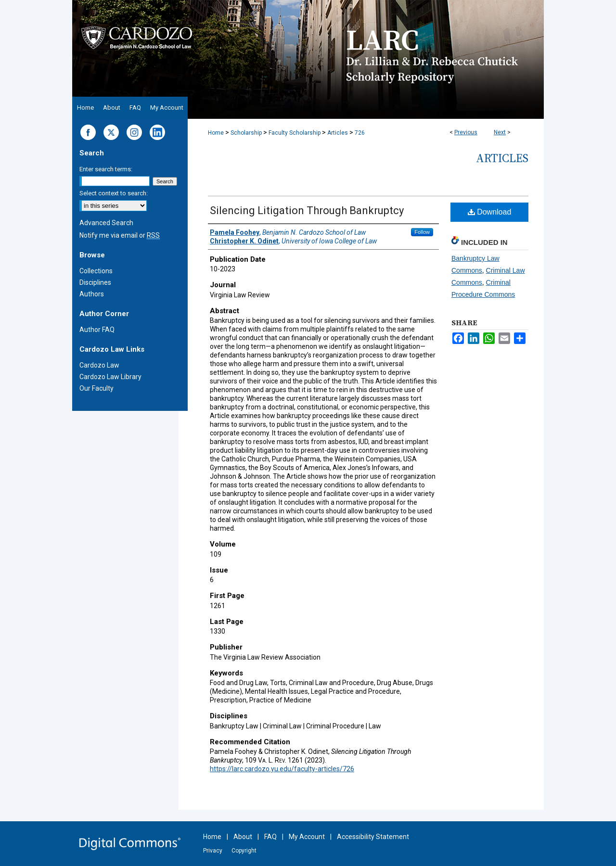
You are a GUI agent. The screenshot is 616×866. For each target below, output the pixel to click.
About (243, 837)
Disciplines (95, 282)
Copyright (244, 851)
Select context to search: (114, 193)
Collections (96, 271)
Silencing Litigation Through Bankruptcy (307, 210)
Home (216, 133)
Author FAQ (97, 330)
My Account (307, 837)
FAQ (270, 837)
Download (490, 212)
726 (360, 133)
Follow (422, 232)
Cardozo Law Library (110, 377)
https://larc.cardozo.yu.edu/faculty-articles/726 (282, 769)
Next (500, 132)
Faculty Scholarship (295, 133)
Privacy (213, 851)
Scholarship (246, 133)
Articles (338, 133)
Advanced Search (106, 223)
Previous (466, 132)
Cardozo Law (99, 365)
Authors (92, 294)
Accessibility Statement (373, 837)
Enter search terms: (106, 169)
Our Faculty (96, 388)
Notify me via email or (120, 235)
